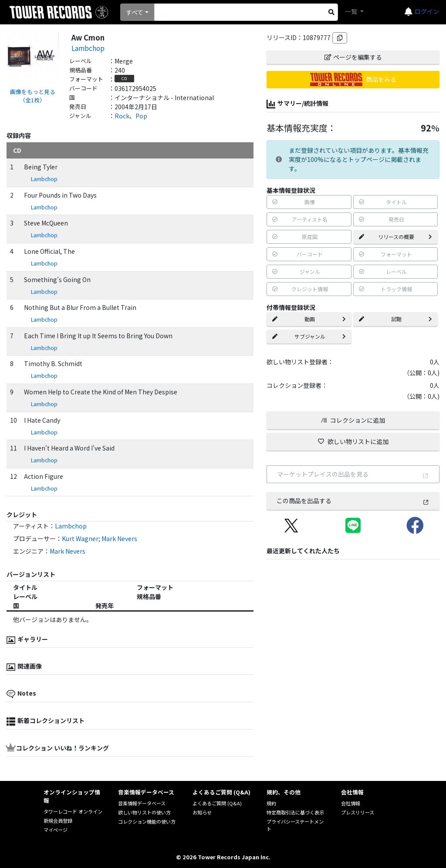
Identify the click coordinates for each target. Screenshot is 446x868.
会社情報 (351, 803)
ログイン (427, 11)
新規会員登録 (58, 821)
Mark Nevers (68, 551)
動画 (309, 319)
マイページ (56, 830)
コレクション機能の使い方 (147, 821)
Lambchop (88, 48)
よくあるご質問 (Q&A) (217, 803)
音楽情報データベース (142, 803)
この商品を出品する (353, 501)
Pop (141, 116)
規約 (271, 803)
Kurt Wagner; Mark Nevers (100, 538)
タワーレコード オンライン (73, 811)
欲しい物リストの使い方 (144, 812)
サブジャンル (309, 336)
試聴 (395, 319)
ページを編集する (353, 57)
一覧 (352, 11)
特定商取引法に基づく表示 (295, 812)
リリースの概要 (395, 237)
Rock (122, 116)
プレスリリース (358, 812)
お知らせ (202, 812)
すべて (135, 12)
